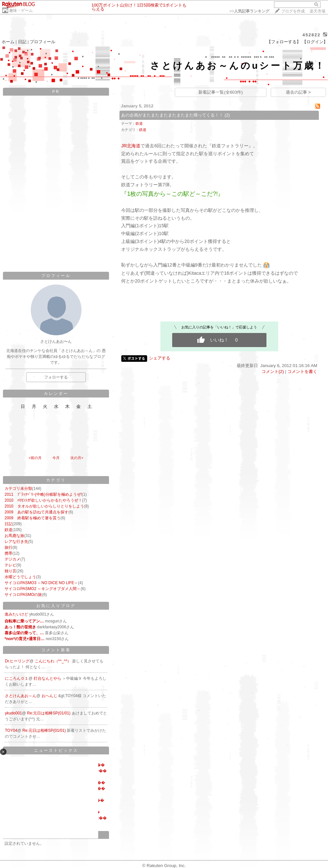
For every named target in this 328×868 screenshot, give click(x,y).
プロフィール (43, 42)
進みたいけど (16, 614)
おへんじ (50, 696)
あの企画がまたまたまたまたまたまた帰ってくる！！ (172, 115)
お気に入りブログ (56, 606)
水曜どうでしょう (20, 577)
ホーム (8, 42)
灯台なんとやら (48, 678)
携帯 (9, 553)
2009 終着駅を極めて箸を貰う (33, 518)
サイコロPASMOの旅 (23, 595)
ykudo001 (13, 713)
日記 (22, 42)
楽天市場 (318, 11)
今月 (56, 458)
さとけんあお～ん (21, 696)
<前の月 (35, 458)
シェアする (160, 358)
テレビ (10, 565)
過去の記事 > (298, 92)
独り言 (10, 571)
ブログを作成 (293, 11)
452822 (311, 35)
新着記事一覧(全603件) (220, 92)
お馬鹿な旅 (14, 536)
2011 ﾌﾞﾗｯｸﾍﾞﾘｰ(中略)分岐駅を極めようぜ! (43, 494)
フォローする (56, 377)
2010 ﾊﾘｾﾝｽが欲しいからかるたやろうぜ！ (43, 500)
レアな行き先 (16, 542)
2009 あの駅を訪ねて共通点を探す (36, 512)
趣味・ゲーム (21, 10)
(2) (227, 115)
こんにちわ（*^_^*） (54, 661)
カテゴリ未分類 (18, 489)
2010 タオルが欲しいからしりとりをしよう (44, 506)
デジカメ (12, 559)
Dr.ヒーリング (17, 661)
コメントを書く (302, 371)
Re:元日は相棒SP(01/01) (49, 713)
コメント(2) (273, 371)
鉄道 (9, 530)
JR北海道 (131, 146)
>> (249, 11)
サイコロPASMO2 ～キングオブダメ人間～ (43, 589)
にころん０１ (17, 678)
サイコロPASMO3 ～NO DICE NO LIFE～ (41, 583)
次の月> (77, 458)
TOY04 (11, 730)
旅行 (9, 547)
